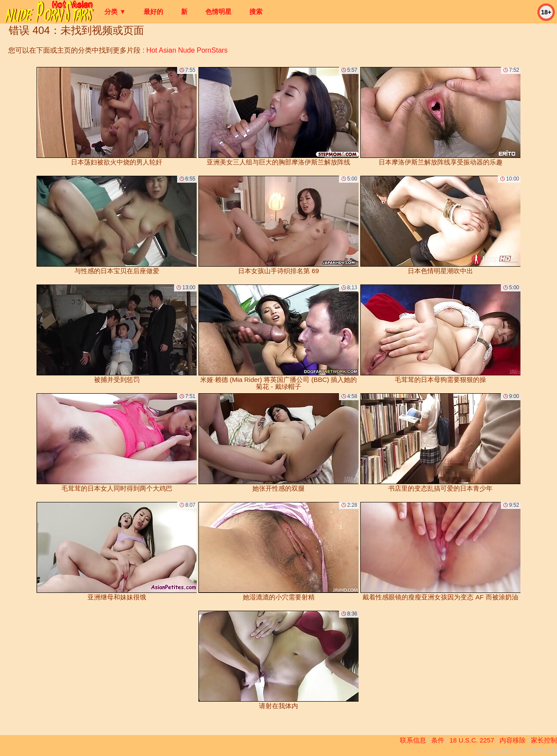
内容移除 (513, 740)
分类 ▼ (115, 12)
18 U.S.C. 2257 (472, 740)
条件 (438, 740)
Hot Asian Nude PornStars (187, 50)
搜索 (256, 12)
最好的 (153, 12)
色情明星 (218, 12)
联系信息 (413, 740)
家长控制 (544, 740)
